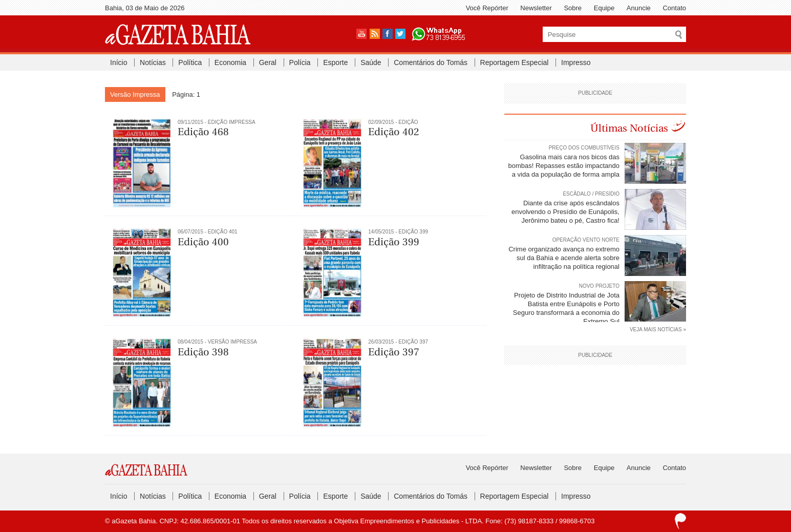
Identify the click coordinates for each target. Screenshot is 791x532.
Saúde (371, 62)
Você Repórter (487, 8)
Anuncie (639, 8)
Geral (268, 62)
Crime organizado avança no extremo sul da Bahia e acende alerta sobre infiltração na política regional (564, 258)
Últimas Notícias (629, 128)
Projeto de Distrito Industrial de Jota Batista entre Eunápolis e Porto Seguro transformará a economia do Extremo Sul (566, 308)
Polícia (300, 62)
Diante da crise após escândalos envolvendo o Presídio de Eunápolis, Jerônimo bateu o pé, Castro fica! (565, 212)
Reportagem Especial (515, 62)
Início (119, 62)
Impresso (576, 62)
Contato (674, 8)
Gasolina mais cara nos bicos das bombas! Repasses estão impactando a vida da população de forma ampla (564, 166)
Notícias (153, 62)
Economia (230, 62)
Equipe (604, 8)
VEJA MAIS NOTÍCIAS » (658, 329)
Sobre (573, 8)
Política (190, 62)
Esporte (335, 62)
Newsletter (536, 8)
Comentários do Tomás (431, 62)
